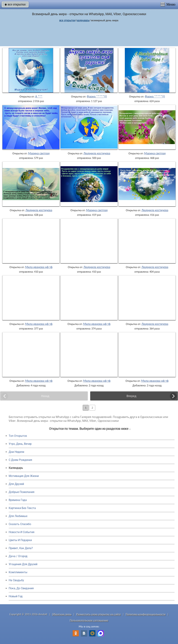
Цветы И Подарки (20, 540)
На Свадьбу (16, 580)
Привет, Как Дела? (21, 548)
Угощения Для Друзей (23, 564)
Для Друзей (16, 484)
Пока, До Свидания (21, 588)
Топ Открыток (18, 436)
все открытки (15, 4)
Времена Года (18, 500)
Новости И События (22, 532)
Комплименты (18, 572)
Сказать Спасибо (20, 524)
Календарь (83, 20)
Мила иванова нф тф (39, 267)
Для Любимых (18, 516)
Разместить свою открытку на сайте (99, 614)
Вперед (131, 396)
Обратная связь (62, 614)
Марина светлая (39, 153)
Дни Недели (16, 452)
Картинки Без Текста (22, 508)
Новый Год (16, 596)
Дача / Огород (18, 556)
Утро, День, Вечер (20, 444)
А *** (39, 96)
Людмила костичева (97, 153)
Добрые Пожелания (22, 492)
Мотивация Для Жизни (24, 476)
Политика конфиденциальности (146, 614)
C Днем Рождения (20, 460)
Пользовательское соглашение (89, 620)
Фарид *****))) (97, 96)
